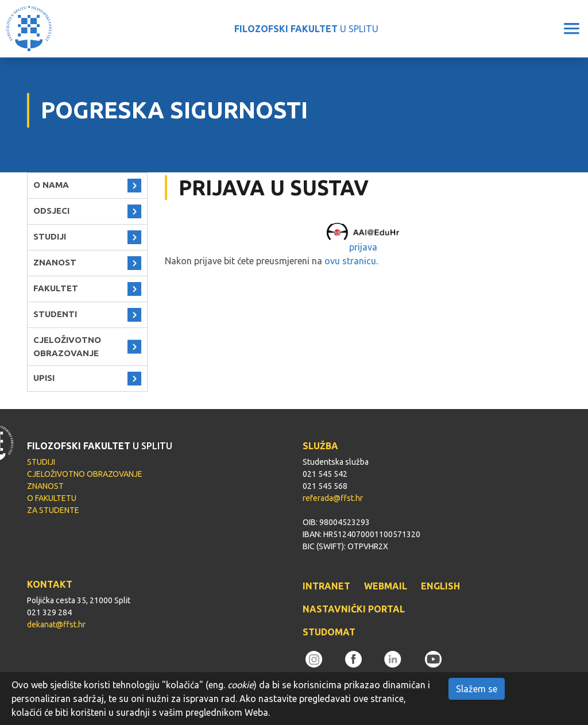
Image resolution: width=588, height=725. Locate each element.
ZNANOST (55, 262)
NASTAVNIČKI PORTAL (354, 609)
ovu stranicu (350, 261)
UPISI (44, 378)
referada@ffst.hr (333, 498)
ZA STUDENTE (53, 510)
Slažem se (477, 689)
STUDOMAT (329, 632)
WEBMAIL (386, 586)
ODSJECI (51, 211)
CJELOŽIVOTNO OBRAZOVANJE (67, 346)
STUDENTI (55, 314)
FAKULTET (56, 288)
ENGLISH (440, 586)
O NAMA (51, 185)
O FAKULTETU (52, 498)
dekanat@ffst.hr (56, 624)
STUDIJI (50, 236)
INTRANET (326, 586)
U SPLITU (306, 29)
